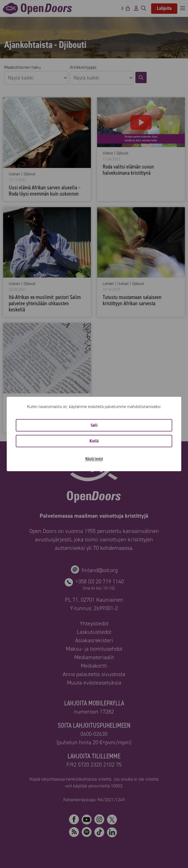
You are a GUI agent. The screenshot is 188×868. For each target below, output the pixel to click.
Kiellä (94, 441)
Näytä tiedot (94, 459)
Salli (94, 425)
